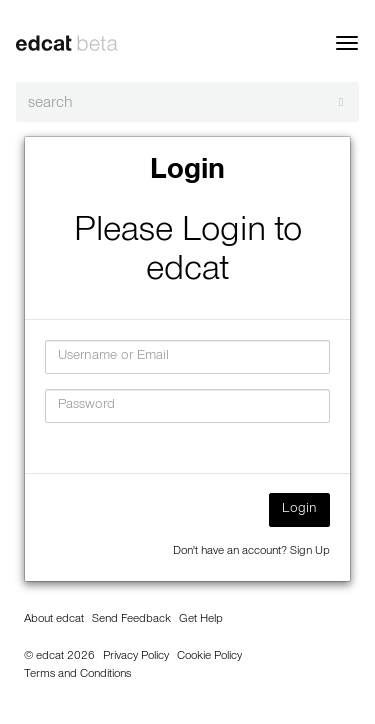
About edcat (54, 620)
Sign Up (310, 552)
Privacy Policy (136, 657)
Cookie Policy (209, 657)
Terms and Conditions (77, 675)
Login (299, 510)
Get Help (201, 620)
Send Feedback (131, 620)
